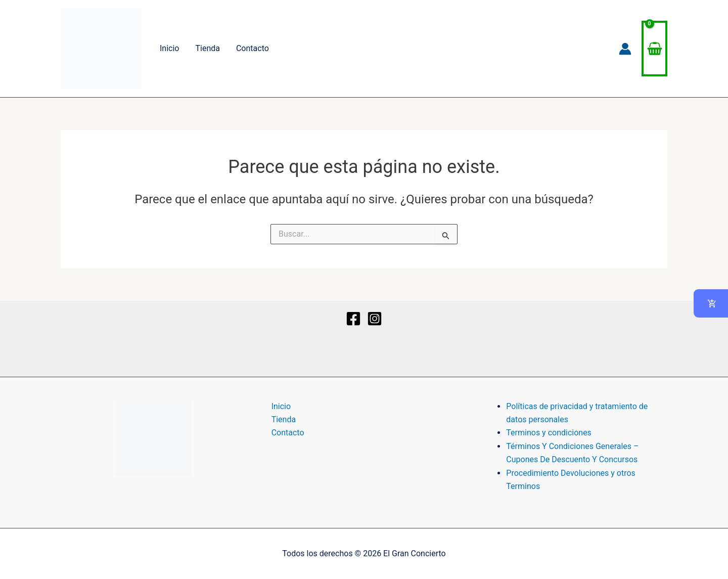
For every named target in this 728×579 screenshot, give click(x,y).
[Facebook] (353, 319)
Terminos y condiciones (549, 433)
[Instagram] (375, 319)
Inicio (169, 48)
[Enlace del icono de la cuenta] (625, 49)
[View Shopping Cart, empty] (654, 49)
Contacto (253, 48)
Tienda (207, 48)
